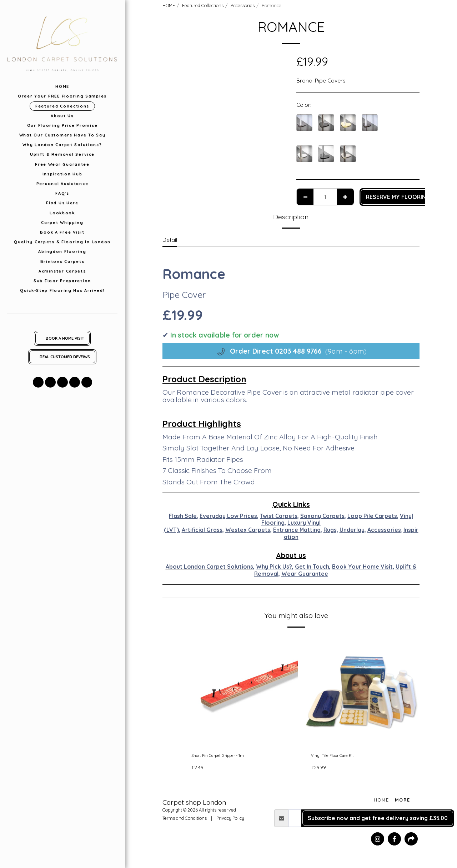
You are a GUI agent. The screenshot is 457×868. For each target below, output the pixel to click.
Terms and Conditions (185, 821)
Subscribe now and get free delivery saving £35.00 (378, 820)
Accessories (243, 5)
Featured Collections (203, 5)
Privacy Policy (230, 821)
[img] (242, 691)
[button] (38, 382)
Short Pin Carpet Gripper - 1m (229, 757)
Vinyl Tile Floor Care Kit (340, 757)
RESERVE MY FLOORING (398, 197)
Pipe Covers (330, 80)
